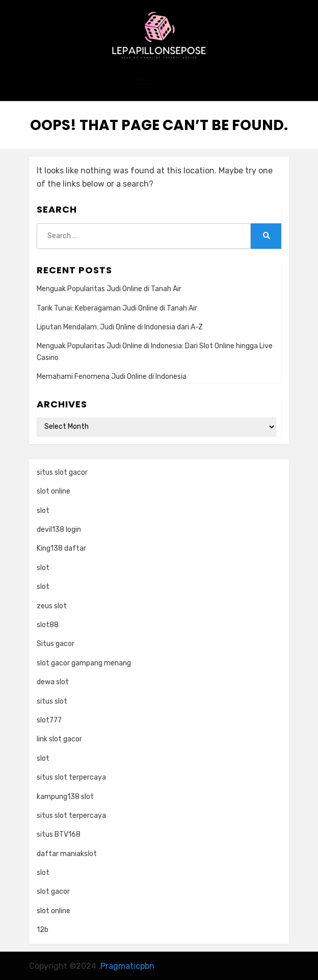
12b (43, 930)
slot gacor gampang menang (84, 663)
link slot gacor (59, 739)
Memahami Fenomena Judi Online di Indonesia (112, 377)
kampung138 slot (65, 797)
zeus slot (52, 606)
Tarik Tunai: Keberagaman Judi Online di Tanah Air (117, 308)
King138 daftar (61, 548)
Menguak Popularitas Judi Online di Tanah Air (109, 289)
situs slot (52, 701)
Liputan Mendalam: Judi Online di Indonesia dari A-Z (120, 327)
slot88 (48, 625)
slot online (54, 491)
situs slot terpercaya (71, 777)
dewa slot (53, 682)
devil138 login (59, 530)
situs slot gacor (62, 472)
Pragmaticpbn (127, 966)
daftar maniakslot (67, 854)
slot (43, 511)
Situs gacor (56, 644)
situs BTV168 (59, 834)
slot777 (49, 720)
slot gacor (53, 892)
